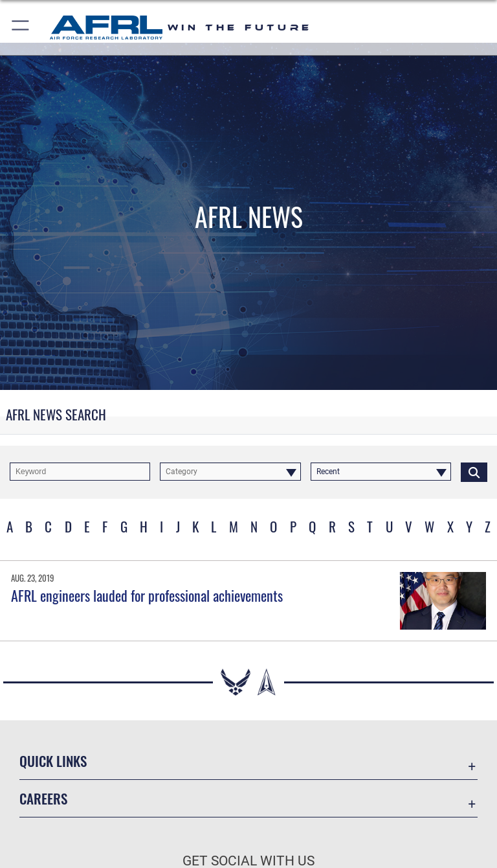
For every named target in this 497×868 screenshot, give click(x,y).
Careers (43, 798)
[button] (21, 28)
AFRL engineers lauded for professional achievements (147, 595)
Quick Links (53, 761)
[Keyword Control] (80, 472)
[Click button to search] (474, 472)
